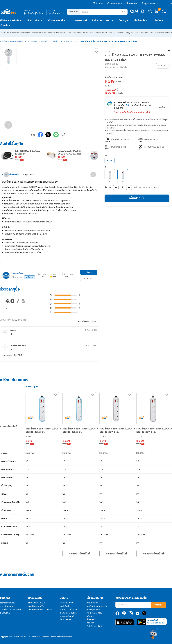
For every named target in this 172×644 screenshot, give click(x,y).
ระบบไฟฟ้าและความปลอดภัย (12, 41)
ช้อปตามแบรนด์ (55, 20)
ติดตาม (158, 605)
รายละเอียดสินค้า (11, 175)
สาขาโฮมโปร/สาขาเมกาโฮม (97, 606)
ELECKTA (109, 52)
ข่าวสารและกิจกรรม (94, 613)
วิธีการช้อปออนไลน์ (8, 603)
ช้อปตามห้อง (33, 20)
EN (171, 3)
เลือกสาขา (57, 13)
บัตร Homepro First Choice (40, 610)
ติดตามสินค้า (5, 613)
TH (165, 3)
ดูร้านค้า (89, 272)
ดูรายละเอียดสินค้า (80, 554)
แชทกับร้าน (89, 279)
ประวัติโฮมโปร (92, 603)
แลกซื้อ (161, 107)
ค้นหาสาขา (132, 3)
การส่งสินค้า (65, 606)
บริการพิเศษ (6, 25)
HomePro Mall (79, 20)
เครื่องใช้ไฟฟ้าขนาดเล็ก (21, 33)
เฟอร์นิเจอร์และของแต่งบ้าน (77, 33)
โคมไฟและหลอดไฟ (147, 33)
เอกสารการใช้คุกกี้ (67, 616)
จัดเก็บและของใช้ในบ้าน (57, 33)
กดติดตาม (30, 277)
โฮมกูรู (123, 20)
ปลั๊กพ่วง (55, 41)
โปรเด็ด (157, 20)
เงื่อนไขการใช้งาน (67, 603)
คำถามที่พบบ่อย (6, 606)
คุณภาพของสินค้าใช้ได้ (13, 355)
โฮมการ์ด (98, 3)
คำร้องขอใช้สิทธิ (66, 619)
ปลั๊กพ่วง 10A (70, 41)
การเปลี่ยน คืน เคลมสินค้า (10, 610)
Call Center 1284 (94, 626)
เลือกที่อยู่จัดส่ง (34, 13)
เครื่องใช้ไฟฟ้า (5, 33)
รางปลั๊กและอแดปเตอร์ (37, 41)
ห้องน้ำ (105, 33)
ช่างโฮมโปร (140, 20)
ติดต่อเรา (90, 623)
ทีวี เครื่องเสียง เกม (39, 33)
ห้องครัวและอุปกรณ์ (117, 33)
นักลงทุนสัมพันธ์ (93, 610)
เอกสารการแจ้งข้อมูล (68, 613)
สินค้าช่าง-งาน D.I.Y (101, 20)
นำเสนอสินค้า (92, 619)
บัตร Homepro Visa (37, 606)
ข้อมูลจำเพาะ (28, 175)
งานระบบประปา (95, 33)
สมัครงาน (90, 616)
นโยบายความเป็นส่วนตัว (69, 610)
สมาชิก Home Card (36, 603)
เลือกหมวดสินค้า (11, 20)
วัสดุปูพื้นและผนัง (132, 33)
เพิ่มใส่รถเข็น (137, 198)
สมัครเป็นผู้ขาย (115, 3)
